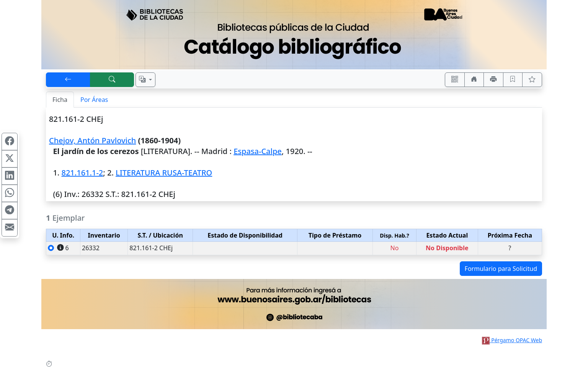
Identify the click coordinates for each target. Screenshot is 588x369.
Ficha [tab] (60, 100)
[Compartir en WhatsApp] (10, 193)
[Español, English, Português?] (145, 80)
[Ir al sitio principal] (294, 35)
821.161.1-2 (82, 173)
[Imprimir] (493, 80)
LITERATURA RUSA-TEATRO (164, 173)
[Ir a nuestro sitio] (474, 80)
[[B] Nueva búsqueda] (112, 80)
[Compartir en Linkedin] (10, 176)
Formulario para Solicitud (501, 269)
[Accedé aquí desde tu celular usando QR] (455, 80)
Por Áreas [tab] (94, 100)
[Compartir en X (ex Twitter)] (10, 159)
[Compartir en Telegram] (10, 210)
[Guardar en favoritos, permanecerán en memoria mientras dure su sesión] (513, 80)
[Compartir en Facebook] (10, 141)
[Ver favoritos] (532, 80)
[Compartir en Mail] (10, 228)
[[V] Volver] (68, 80)
